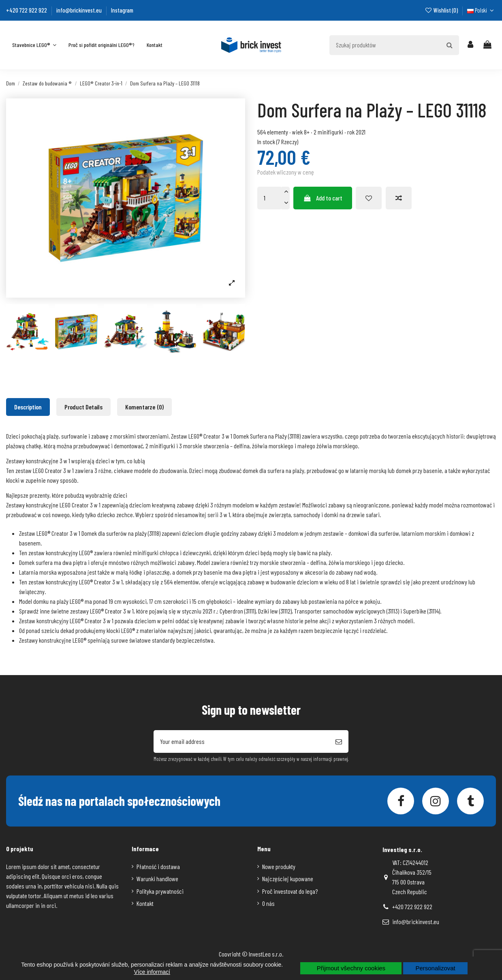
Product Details (83, 407)
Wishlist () (441, 10)
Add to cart (323, 198)
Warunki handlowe (157, 879)
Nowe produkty (279, 866)
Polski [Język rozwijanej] (482, 10)
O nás (268, 903)
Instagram (122, 10)
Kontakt (145, 903)
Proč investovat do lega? (290, 891)
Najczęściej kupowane (288, 879)
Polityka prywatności (160, 891)
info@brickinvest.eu (80, 10)
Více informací (152, 972)
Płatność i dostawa (158, 866)
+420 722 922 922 (27, 10)
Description (28, 407)
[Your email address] (241, 741)
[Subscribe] (339, 741)
